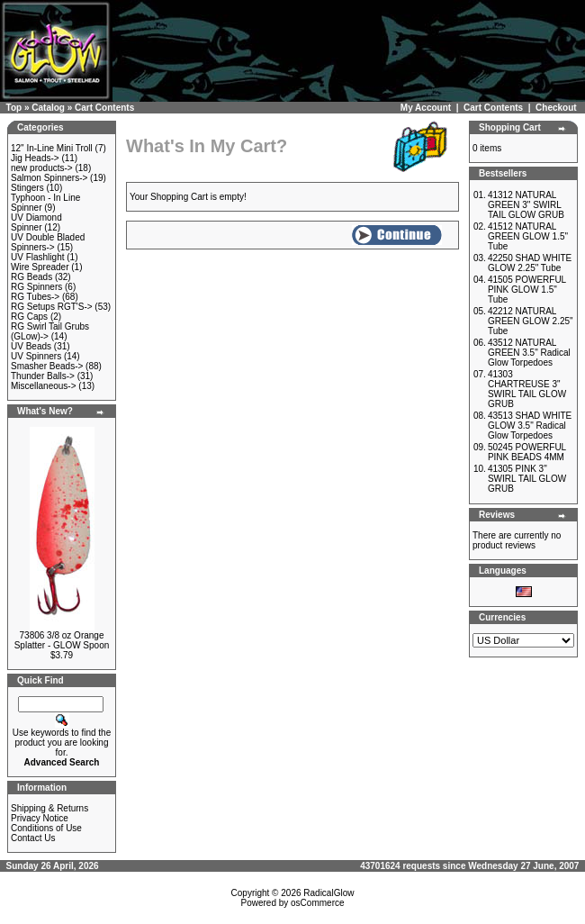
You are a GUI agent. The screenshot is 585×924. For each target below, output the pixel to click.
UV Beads (31, 346)
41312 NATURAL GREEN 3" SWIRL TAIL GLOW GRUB (526, 205)
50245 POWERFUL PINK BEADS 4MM (527, 452)
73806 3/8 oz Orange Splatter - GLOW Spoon (62, 640)
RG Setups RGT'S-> (52, 307)
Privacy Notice (40, 818)
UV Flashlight (37, 257)
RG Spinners (36, 287)
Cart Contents (104, 108)
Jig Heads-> (35, 158)
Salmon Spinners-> (49, 178)
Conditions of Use (46, 828)
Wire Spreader (40, 267)
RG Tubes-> (35, 297)
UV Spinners (36, 356)
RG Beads (31, 277)
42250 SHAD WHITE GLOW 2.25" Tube (530, 263)
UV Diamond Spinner (36, 222)
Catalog (48, 108)
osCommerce (317, 903)
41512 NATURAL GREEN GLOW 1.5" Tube (528, 236)
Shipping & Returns (49, 808)
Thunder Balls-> (43, 376)
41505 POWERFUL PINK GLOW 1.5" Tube (527, 290)
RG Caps (29, 317)
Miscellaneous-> (44, 386)
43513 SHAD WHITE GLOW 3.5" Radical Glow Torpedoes (530, 426)
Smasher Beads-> (47, 366)
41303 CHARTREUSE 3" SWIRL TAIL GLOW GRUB (527, 389)
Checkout (556, 108)
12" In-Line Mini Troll (52, 148)
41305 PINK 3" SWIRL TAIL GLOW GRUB (527, 479)
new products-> (42, 168)
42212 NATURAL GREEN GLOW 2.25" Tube (531, 321)
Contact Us (33, 838)
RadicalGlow (328, 893)
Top (14, 108)
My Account (426, 108)
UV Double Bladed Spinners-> (48, 242)
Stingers (27, 188)
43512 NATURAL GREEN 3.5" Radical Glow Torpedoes (529, 353)
